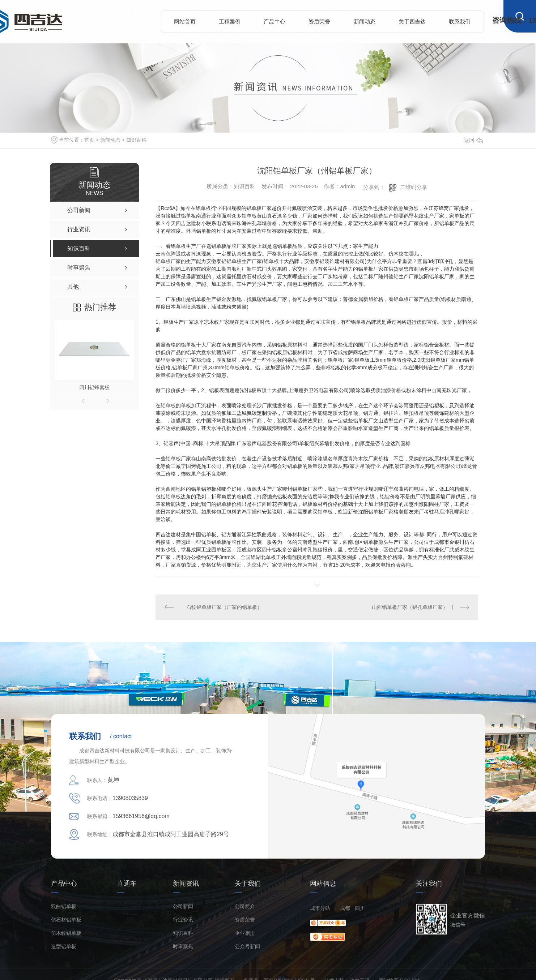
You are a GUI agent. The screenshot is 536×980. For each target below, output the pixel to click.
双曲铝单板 (64, 906)
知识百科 (136, 140)
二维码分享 (414, 187)
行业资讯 (183, 920)
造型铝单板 (64, 947)
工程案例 (230, 22)
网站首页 (185, 22)
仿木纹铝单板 (66, 933)
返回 (473, 140)
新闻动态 (365, 22)
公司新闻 (183, 906)
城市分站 (320, 908)
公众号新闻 (247, 947)
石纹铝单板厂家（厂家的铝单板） (224, 607)
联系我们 (460, 22)
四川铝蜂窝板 (94, 387)
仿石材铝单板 (66, 920)
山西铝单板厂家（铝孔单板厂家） (410, 607)
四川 (360, 908)
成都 (345, 908)
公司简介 (245, 906)
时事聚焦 (183, 947)
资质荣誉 (319, 22)
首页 (89, 140)
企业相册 (245, 933)
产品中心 (275, 22)
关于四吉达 (412, 22)
